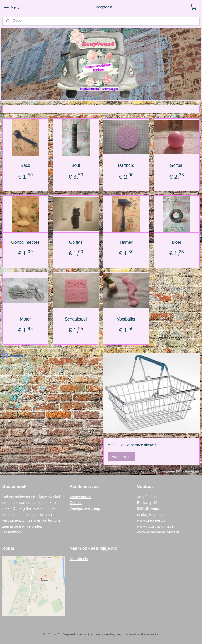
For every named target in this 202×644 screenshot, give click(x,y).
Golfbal (177, 165)
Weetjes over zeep (85, 508)
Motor (25, 319)
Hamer (126, 242)
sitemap (82, 634)
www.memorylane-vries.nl (158, 532)
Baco (25, 165)
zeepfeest (14, 356)
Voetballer (126, 319)
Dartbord (126, 165)
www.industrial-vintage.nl (157, 526)
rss (92, 634)
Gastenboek (12, 532)
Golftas (76, 242)
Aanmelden (121, 457)
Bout (76, 165)
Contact (76, 503)
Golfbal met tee (25, 242)
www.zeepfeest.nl (151, 520)
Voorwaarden (81, 497)
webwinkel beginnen (109, 634)
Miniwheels (79, 559)
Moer (176, 242)
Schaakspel (76, 319)
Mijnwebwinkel (150, 634)
